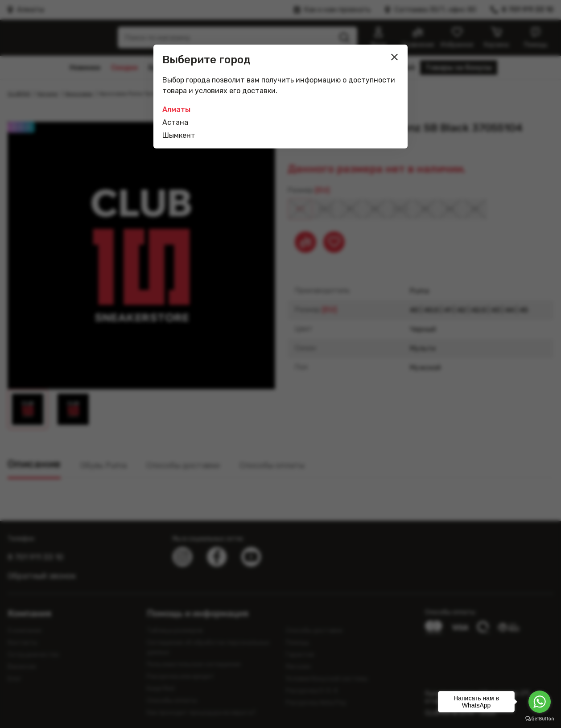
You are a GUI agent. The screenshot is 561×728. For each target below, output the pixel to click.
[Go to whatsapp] (540, 702)
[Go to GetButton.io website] (540, 719)
